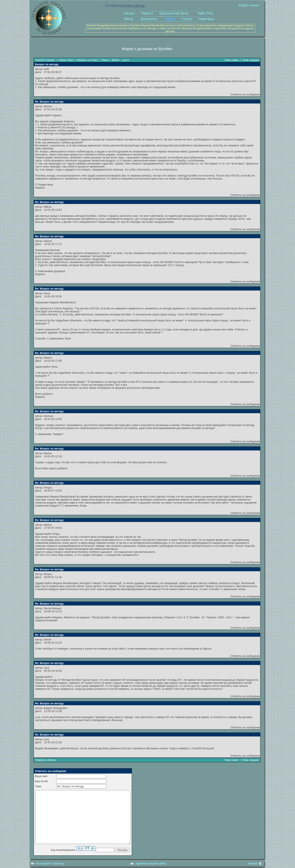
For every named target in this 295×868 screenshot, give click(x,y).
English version (249, 5)
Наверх (256, 863)
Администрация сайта (148, 863)
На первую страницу (48, 863)
